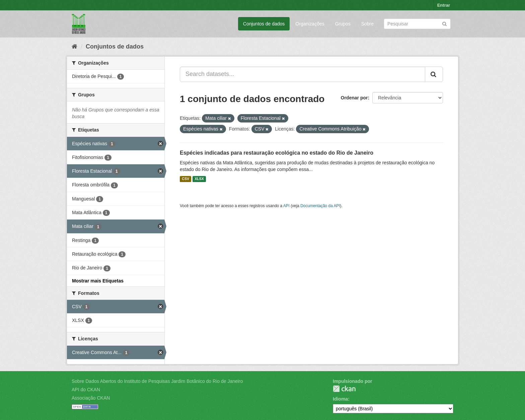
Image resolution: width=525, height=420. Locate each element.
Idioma (340, 399)
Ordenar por (354, 98)
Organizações (310, 24)
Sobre (367, 24)
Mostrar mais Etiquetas (98, 281)
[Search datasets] (417, 24)
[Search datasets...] (303, 74)
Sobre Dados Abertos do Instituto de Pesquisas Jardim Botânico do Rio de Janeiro (157, 381)
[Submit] (444, 23)
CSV (185, 179)
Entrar (444, 5)
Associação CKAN (91, 398)
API (286, 206)
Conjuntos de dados (264, 24)
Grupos (343, 24)
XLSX (199, 179)
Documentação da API (320, 206)
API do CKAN (86, 390)
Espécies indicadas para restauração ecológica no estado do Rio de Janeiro (277, 153)
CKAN (344, 389)
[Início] (74, 47)
